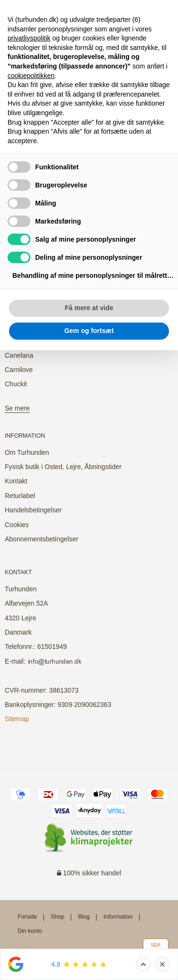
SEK (155, 945)
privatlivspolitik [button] (29, 38)
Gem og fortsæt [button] (89, 331)
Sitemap (17, 719)
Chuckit (16, 384)
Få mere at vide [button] (89, 308)
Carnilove (19, 370)
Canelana (19, 355)
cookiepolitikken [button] (31, 76)
